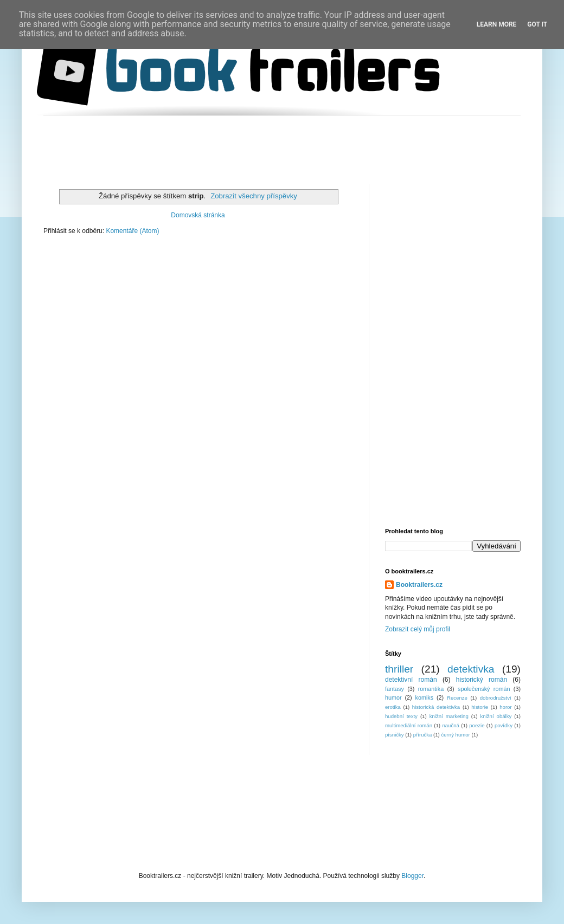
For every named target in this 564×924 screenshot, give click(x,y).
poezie (477, 725)
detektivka (471, 669)
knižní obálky (496, 716)
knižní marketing (449, 716)
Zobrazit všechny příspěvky (254, 196)
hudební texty (401, 716)
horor (505, 707)
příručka (423, 735)
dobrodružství (496, 698)
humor (393, 697)
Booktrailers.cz (419, 585)
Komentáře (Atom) (132, 231)
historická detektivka (436, 707)
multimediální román (409, 725)
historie (480, 707)
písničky (395, 735)
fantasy (395, 689)
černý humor (455, 735)
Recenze (457, 698)
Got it (537, 24)
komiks (425, 697)
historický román (482, 680)
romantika (431, 689)
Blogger (412, 876)
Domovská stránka (198, 215)
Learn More (497, 24)
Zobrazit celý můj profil (418, 629)
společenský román (484, 689)
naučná (450, 725)
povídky (504, 725)
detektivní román (411, 680)
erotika (393, 707)
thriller (399, 669)
